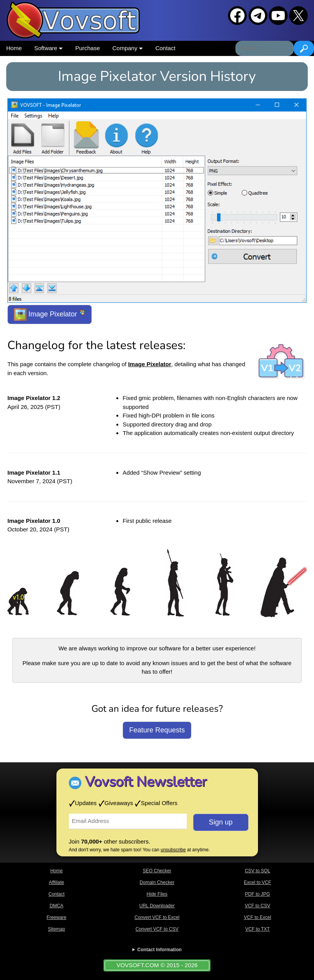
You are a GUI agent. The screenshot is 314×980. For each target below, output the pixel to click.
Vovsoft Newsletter (146, 782)
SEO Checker (157, 871)
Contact (165, 48)
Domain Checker (157, 882)
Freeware (57, 917)
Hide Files (157, 894)
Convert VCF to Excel (157, 917)
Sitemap (56, 929)
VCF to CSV (257, 906)
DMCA (56, 906)
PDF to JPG (258, 894)
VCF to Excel (258, 917)
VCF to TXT (257, 929)
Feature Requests (157, 730)
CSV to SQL (257, 871)
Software (48, 48)
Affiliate (57, 882)
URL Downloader (157, 906)
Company (128, 48)
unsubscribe (173, 850)
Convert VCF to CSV (157, 929)
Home (14, 48)
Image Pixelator (50, 314)
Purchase (87, 48)
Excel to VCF (258, 882)
